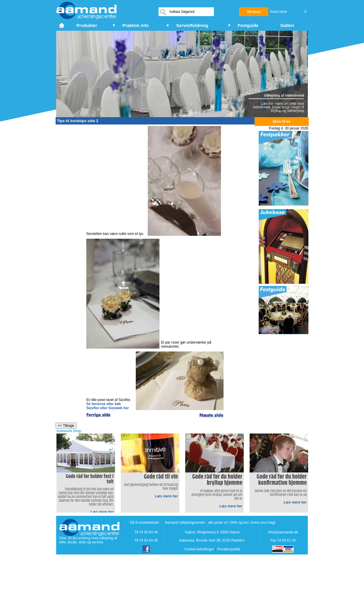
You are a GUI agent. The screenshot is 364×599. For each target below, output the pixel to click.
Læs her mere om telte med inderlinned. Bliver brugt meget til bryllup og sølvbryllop (278, 107)
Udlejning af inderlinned (284, 95)
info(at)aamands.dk (283, 532)
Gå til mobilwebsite (144, 523)
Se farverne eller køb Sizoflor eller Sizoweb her (108, 406)
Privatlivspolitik (229, 549)
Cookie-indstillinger (199, 549)
